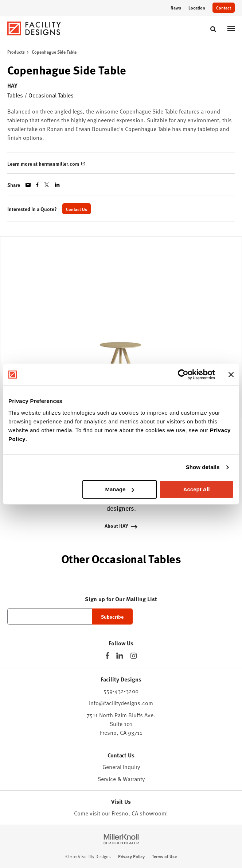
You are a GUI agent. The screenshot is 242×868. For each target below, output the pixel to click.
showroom (153, 813)
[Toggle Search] (213, 29)
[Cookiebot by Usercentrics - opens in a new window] (183, 375)
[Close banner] (231, 375)
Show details (203, 467)
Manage (120, 489)
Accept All (197, 489)
